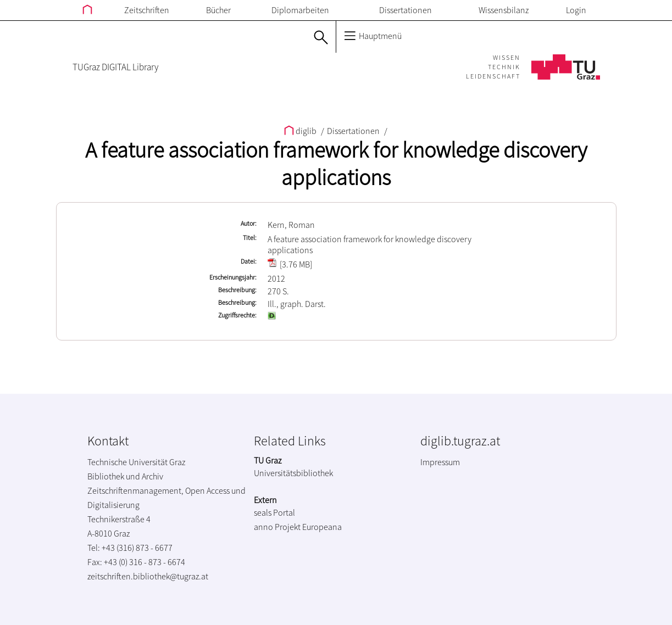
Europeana (322, 527)
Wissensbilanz (504, 10)
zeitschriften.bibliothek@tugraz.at (148, 576)
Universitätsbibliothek (293, 473)
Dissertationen (406, 10)
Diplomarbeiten (300, 10)
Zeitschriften (147, 10)
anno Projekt (277, 527)
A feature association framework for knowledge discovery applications (336, 164)
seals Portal (274, 512)
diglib (301, 131)
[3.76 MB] (290, 264)
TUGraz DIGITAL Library (115, 67)
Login (576, 10)
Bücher (218, 10)
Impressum (440, 462)
